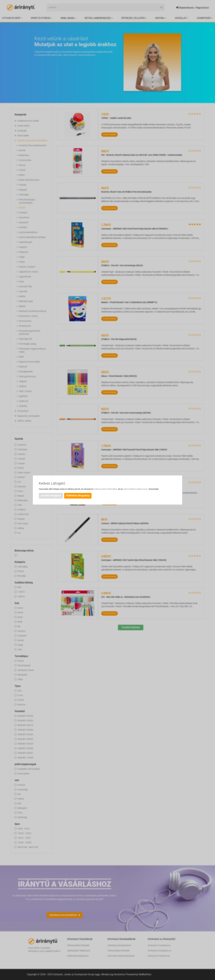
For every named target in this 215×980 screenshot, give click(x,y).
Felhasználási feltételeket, (106, 489)
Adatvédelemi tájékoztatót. (136, 489)
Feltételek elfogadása (78, 496)
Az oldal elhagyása (51, 496)
